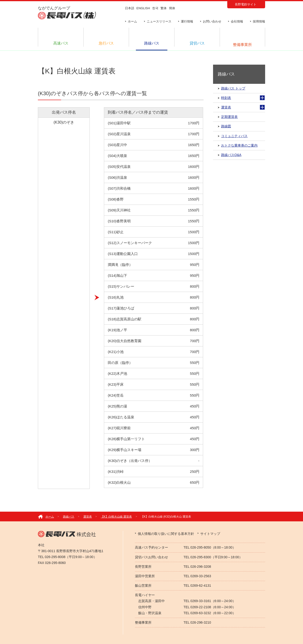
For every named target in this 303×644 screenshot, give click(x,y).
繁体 (164, 8)
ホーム (132, 21)
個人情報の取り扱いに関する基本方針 (166, 534)
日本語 (130, 8)
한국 (155, 8)
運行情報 (187, 21)
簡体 (172, 8)
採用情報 (259, 21)
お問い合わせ (212, 21)
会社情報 (237, 21)
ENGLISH (143, 8)
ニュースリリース (159, 21)
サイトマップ (210, 534)
